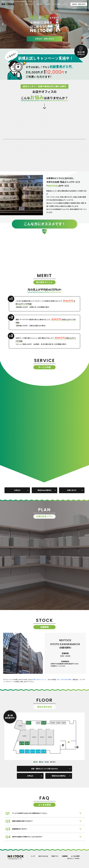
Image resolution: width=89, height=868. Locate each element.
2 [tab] (22, 675)
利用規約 (77, 859)
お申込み (21, 490)
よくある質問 (56, 4)
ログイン (65, 4)
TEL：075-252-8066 (64, 680)
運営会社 (70, 859)
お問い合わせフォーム (39, 680)
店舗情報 (48, 4)
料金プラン (39, 4)
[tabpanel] (23, 653)
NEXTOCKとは (30, 4)
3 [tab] (24, 675)
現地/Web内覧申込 (47, 490)
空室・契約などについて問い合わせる (51, 769)
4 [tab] (26, 675)
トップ (21, 4)
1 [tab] (20, 675)
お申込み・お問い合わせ (79, 4)
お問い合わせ (75, 490)
